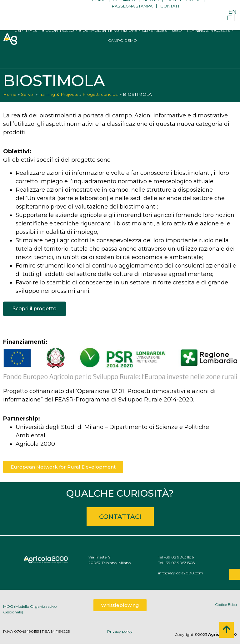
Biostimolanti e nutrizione (108, 41)
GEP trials (26, 41)
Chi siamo (124, 9)
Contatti (170, 16)
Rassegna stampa (132, 16)
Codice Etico (226, 605)
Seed (177, 41)
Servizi (151, 9)
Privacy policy (120, 631)
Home (99, 9)
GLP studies (154, 41)
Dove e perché (183, 9)
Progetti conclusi (100, 94)
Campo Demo (122, 51)
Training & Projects (208, 41)
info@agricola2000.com (199, 573)
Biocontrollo (58, 41)
